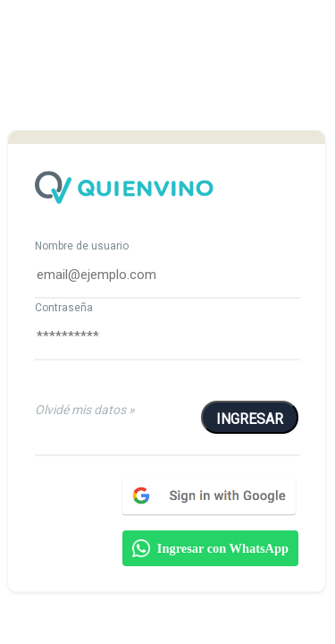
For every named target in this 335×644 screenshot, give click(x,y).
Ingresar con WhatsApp (210, 548)
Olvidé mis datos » (85, 410)
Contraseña (64, 308)
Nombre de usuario (82, 246)
